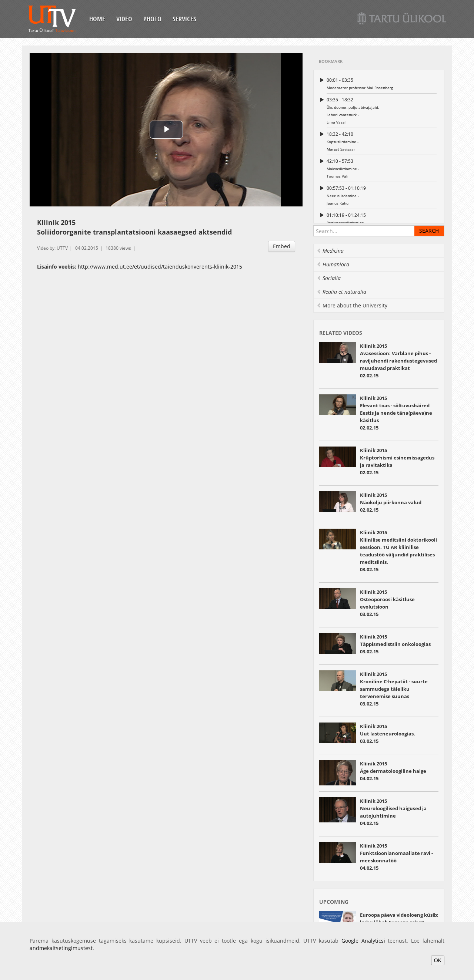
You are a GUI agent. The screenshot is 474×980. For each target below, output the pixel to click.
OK (438, 960)
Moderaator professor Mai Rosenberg (382, 83)
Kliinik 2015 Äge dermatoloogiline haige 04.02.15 (393, 771)
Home (97, 19)
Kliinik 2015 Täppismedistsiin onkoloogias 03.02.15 (395, 644)
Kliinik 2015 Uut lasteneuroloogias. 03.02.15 (388, 734)
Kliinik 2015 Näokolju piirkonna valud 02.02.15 (391, 502)
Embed (282, 246)
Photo (152, 19)
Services (184, 19)
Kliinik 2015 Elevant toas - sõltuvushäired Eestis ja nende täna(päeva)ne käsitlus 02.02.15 (396, 413)
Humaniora (333, 264)
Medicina (330, 251)
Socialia (329, 278)
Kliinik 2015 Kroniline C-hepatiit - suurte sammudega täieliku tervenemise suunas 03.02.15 (394, 689)
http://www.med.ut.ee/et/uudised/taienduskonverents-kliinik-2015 (160, 267)
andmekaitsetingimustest (61, 948)
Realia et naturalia (341, 292)
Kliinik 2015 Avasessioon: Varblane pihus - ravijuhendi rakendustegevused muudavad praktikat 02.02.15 (398, 361)
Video (124, 19)
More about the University (352, 305)
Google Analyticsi (363, 941)
